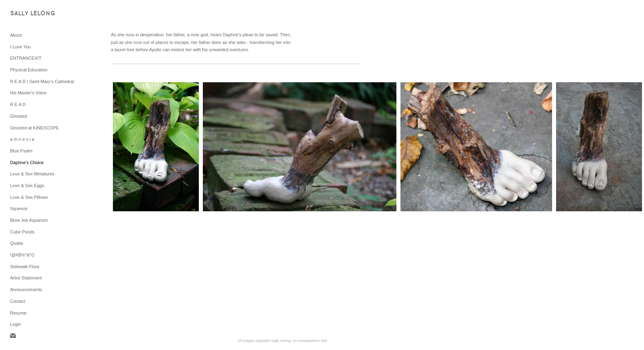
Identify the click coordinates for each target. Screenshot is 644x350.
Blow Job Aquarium (29, 220)
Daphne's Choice (27, 162)
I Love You (20, 47)
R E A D (18, 104)
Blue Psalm (21, 151)
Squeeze (19, 208)
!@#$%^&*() (22, 255)
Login (16, 324)
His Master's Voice (28, 93)
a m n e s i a (22, 139)
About (16, 35)
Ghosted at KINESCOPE (34, 128)
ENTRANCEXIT (26, 58)
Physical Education (29, 70)
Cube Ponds (22, 232)
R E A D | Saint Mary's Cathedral (42, 81)
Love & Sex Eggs (27, 185)
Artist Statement (26, 278)
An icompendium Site (310, 341)
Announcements (26, 290)
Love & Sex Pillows (29, 197)
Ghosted (19, 116)
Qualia (17, 243)
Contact (18, 301)
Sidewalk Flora (25, 267)
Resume (18, 313)
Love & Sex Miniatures (32, 174)
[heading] (30, 14)
